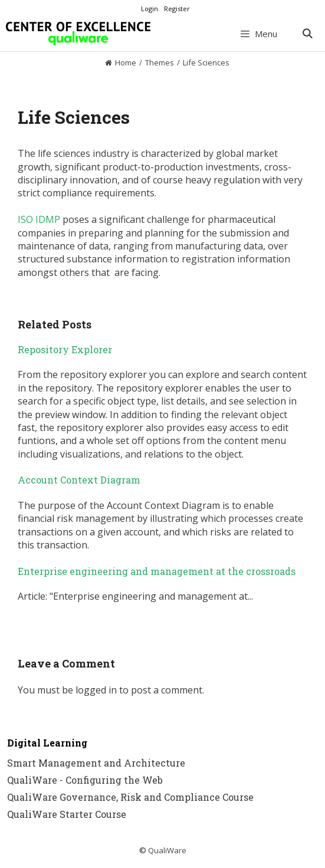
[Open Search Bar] (307, 34)
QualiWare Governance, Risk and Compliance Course (130, 797)
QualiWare (167, 850)
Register (177, 9)
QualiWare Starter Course (67, 814)
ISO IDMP (39, 219)
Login (150, 9)
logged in (96, 690)
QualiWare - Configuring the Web (85, 780)
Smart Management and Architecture (96, 763)
